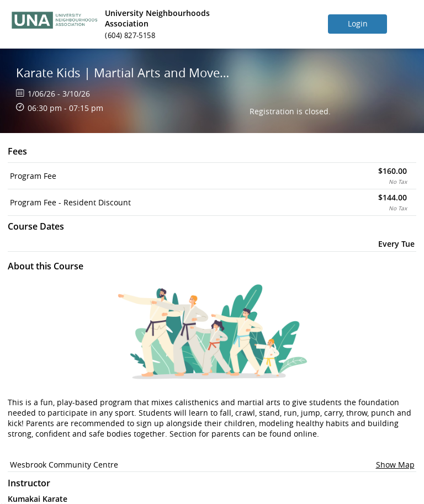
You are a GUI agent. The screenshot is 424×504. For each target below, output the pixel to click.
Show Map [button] (395, 465)
